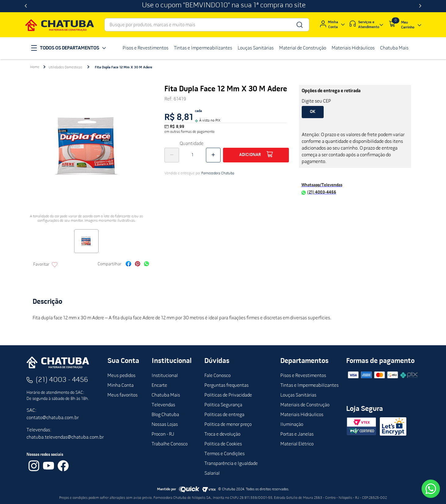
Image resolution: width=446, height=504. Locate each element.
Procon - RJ (163, 434)
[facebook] (128, 265)
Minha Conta (120, 386)
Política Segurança (223, 405)
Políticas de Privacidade (228, 395)
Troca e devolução (222, 434)
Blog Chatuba (165, 415)
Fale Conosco (218, 376)
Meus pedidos (121, 376)
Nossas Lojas (165, 425)
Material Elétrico (297, 444)
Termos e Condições (225, 454)
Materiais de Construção (305, 405)
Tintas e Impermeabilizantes (309, 386)
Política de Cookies (223, 444)
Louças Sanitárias (298, 395)
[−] (172, 155)
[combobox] (207, 25)
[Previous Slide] (26, 6)
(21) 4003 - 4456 (62, 380)
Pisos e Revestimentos (303, 376)
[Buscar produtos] (299, 25)
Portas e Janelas (297, 434)
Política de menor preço (228, 425)
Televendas (163, 405)
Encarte (159, 386)
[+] (213, 155)
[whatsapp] (147, 265)
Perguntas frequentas (227, 386)
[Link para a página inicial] (35, 67)
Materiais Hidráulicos (302, 415)
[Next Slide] (420, 6)
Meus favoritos (122, 395)
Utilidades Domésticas (65, 67)
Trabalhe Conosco (170, 444)
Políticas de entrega (224, 415)
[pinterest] (138, 265)
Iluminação (292, 425)
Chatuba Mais (166, 395)
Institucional (165, 376)
